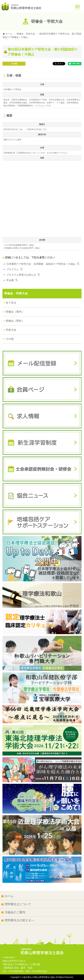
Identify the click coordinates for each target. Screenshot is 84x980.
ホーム (7, 34)
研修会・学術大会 (26, 34)
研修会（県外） (15, 321)
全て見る (11, 303)
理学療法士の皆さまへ (19, 920)
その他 (14, 64)
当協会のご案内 (15, 912)
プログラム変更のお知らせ (21, 275)
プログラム (13, 269)
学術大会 (11, 330)
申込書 (10, 280)
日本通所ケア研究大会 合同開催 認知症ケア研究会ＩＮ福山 (41, 264)
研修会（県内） (15, 312)
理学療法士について (18, 904)
